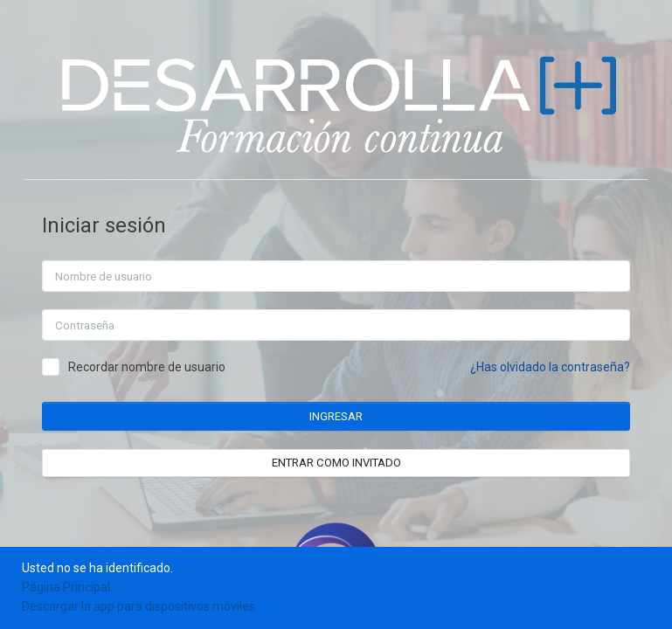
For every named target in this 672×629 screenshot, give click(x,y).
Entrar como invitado (339, 463)
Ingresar (339, 416)
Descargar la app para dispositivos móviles (139, 606)
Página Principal (66, 587)
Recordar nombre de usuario (149, 367)
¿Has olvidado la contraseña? (553, 367)
